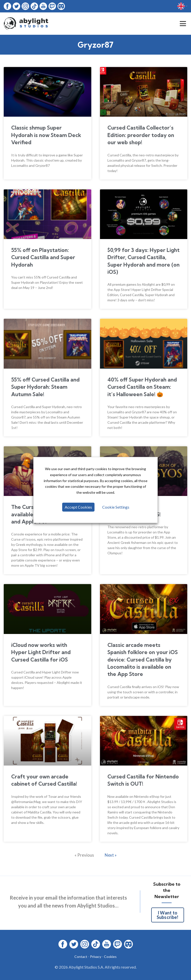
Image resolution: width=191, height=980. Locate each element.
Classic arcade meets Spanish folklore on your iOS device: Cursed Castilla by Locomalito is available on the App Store (143, 660)
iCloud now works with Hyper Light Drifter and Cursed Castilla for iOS (41, 652)
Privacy (96, 957)
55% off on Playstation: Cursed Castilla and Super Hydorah (43, 257)
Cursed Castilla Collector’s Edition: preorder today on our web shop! (141, 135)
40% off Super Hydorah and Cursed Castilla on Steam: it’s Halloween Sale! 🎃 (142, 387)
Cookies (110, 957)
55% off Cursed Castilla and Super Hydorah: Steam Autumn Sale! (45, 387)
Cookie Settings (116, 507)
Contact (81, 957)
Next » (111, 855)
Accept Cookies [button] (78, 507)
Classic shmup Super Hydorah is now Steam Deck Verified (46, 135)
